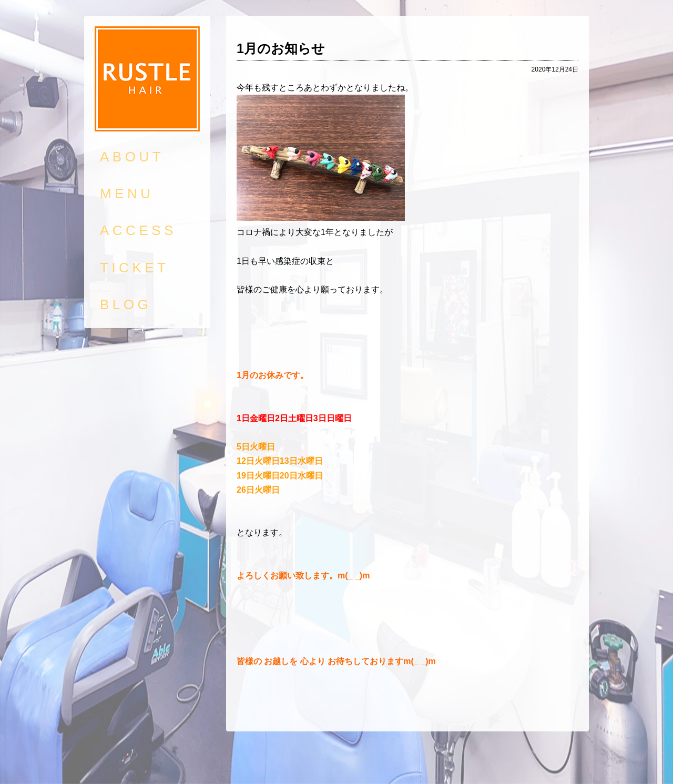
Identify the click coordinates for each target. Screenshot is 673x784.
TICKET (134, 268)
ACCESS (138, 230)
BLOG (126, 304)
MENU (127, 194)
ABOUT (132, 157)
